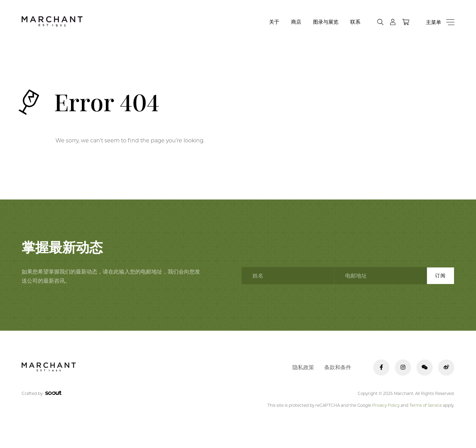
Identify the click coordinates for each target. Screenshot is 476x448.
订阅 (441, 276)
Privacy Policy (386, 405)
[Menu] (440, 22)
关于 (274, 22)
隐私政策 (303, 367)
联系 (355, 22)
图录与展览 (326, 22)
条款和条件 (338, 367)
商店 (296, 22)
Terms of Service (426, 405)
